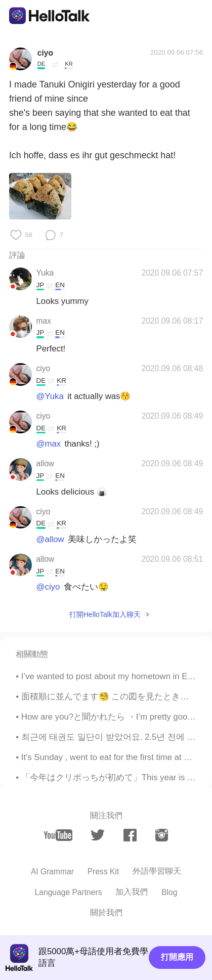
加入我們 (132, 892)
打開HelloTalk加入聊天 (105, 614)
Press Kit (103, 872)
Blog (169, 892)
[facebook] (130, 835)
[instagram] (162, 835)
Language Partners (69, 892)
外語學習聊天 (157, 871)
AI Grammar (52, 872)
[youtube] (58, 835)
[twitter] (98, 835)
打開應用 (177, 957)
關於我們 (106, 912)
